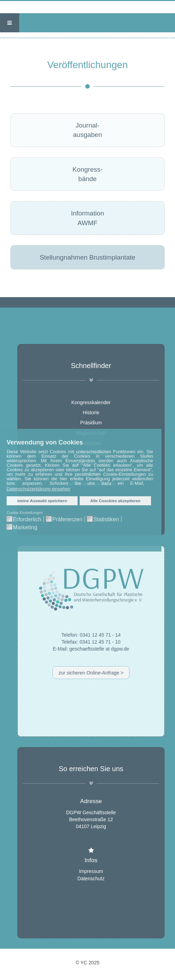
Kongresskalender (91, 402)
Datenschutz (91, 878)
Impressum (91, 871)
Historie (91, 413)
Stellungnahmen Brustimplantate (87, 257)
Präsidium (91, 423)
